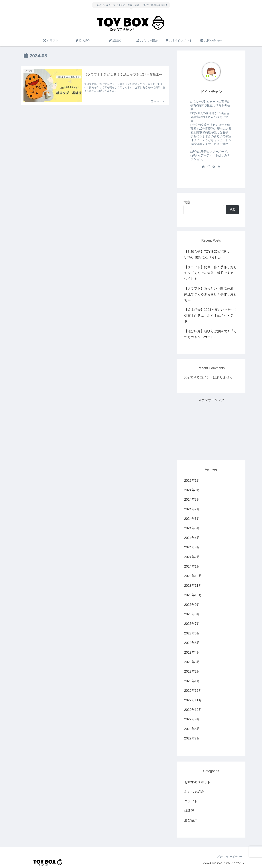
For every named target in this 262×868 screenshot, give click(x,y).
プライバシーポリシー (229, 857)
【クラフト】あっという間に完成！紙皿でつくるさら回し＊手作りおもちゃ (210, 294)
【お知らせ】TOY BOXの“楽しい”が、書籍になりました (207, 255)
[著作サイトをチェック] (203, 166)
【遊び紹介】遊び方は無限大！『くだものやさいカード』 (210, 334)
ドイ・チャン (211, 92)
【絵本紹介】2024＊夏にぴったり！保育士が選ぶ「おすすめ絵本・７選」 (211, 316)
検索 (187, 202)
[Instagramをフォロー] (208, 166)
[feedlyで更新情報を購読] (214, 166)
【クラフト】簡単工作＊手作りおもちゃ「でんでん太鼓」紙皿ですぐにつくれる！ (210, 273)
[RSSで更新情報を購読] (219, 166)
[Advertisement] (211, 429)
